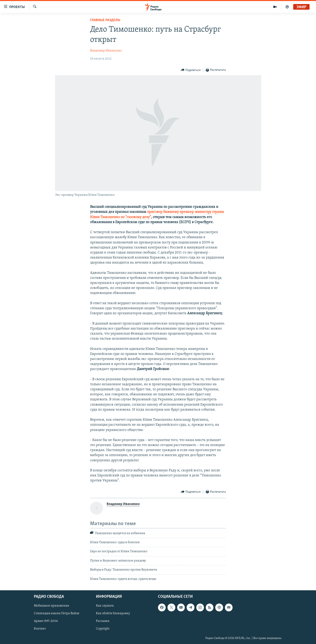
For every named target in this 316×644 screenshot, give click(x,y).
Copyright (103, 629)
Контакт (40, 629)
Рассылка (103, 621)
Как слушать (105, 606)
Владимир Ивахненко (106, 51)
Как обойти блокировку (113, 613)
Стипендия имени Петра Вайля (57, 613)
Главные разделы (105, 20)
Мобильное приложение (52, 606)
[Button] (191, 70)
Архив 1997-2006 (46, 621)
